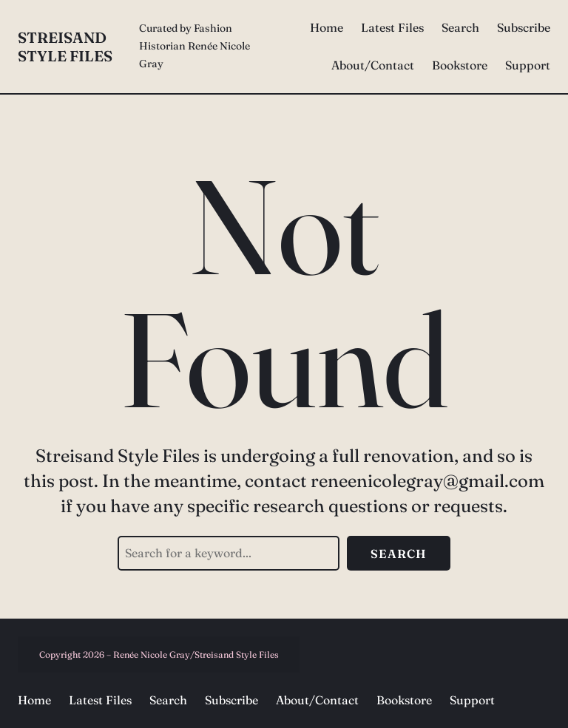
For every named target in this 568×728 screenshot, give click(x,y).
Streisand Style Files (65, 47)
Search (399, 554)
